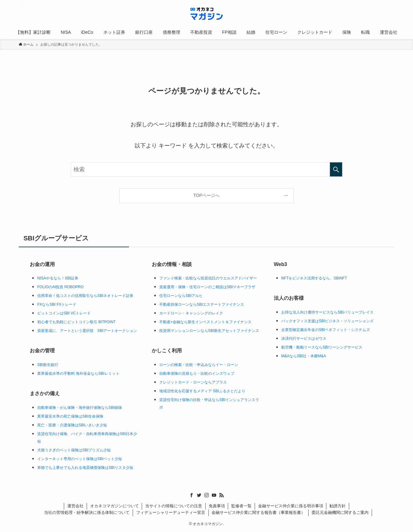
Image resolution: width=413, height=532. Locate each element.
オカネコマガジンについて (115, 506)
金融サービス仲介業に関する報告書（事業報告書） (258, 512)
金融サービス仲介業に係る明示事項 (291, 506)
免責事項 (217, 506)
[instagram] (206, 495)
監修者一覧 (241, 506)
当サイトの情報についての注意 (174, 506)
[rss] (222, 495)
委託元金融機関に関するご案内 (340, 512)
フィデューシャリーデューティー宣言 (171, 512)
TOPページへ (207, 195)
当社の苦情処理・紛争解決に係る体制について (87, 512)
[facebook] (191, 495)
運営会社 (75, 506)
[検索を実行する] (336, 169)
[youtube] (214, 495)
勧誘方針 (338, 506)
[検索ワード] (206, 169)
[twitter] (199, 495)
